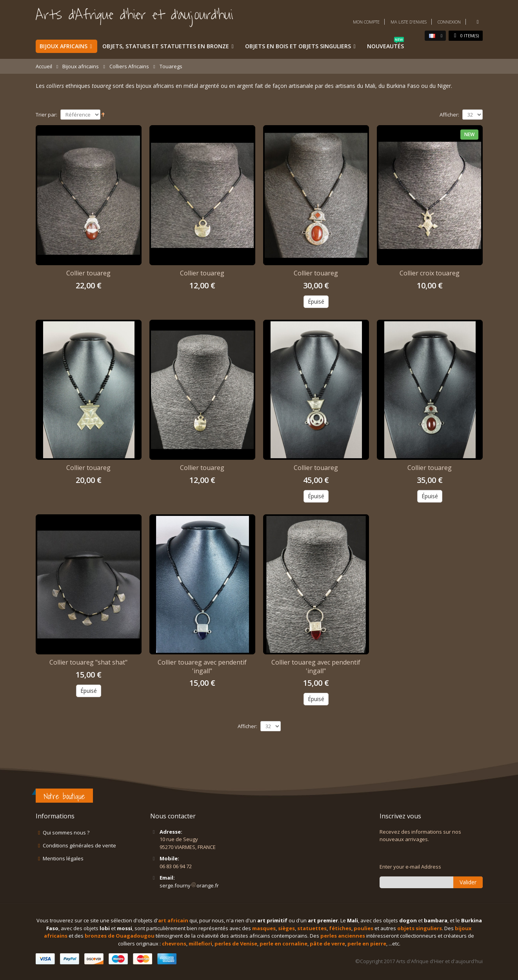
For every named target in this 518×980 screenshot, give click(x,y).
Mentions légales (63, 858)
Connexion (449, 22)
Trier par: (46, 115)
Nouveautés (385, 45)
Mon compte (366, 22)
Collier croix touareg (430, 273)
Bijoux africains (64, 46)
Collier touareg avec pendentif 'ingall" (202, 667)
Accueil (44, 66)
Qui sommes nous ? (66, 832)
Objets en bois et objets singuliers (298, 46)
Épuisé (316, 301)
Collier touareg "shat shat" (88, 662)
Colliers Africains (129, 66)
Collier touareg (88, 273)
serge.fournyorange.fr (189, 885)
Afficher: (449, 115)
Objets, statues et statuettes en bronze (166, 46)
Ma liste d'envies (409, 22)
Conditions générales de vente (79, 845)
